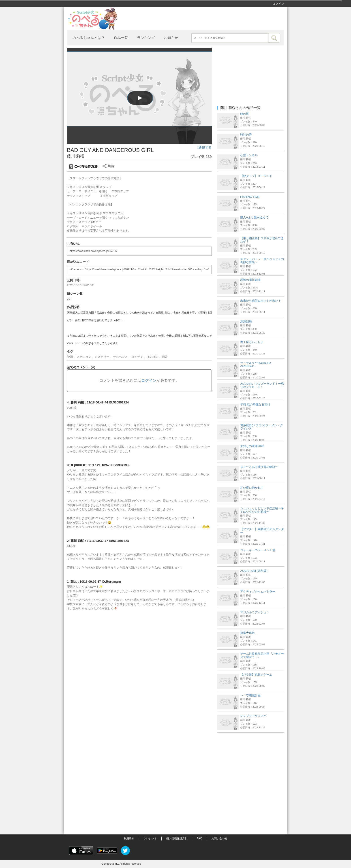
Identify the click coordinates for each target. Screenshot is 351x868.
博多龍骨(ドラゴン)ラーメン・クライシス (262, 427)
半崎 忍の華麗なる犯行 (255, 404)
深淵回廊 (246, 321)
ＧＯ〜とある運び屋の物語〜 (259, 467)
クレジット (150, 838)
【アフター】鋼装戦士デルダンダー (262, 531)
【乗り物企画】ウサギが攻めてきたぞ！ (262, 240)
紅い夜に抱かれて (252, 488)
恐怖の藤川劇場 (250, 280)
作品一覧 (121, 38)
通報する (204, 147)
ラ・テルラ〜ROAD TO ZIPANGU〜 (256, 364)
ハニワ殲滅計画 (250, 695)
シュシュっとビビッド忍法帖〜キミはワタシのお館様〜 (262, 510)
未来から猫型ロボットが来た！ (261, 301)
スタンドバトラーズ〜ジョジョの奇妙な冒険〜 (262, 261)
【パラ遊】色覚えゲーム (256, 675)
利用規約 (129, 838)
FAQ (199, 838)
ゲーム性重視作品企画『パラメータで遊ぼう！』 (262, 655)
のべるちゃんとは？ (89, 38)
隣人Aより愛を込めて (254, 217)
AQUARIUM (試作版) (254, 571)
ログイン (278, 4)
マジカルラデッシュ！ (255, 612)
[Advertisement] (250, 763)
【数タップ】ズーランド (256, 176)
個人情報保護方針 (177, 838)
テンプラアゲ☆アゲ (253, 716)
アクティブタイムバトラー (258, 592)
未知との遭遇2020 (252, 446)
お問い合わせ (219, 838)
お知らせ (171, 38)
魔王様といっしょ (252, 342)
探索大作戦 (247, 633)
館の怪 (245, 114)
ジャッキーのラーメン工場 (258, 550)
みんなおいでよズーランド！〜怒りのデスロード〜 (262, 385)
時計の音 (246, 135)
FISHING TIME (250, 197)
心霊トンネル (249, 155)
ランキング (146, 38)
